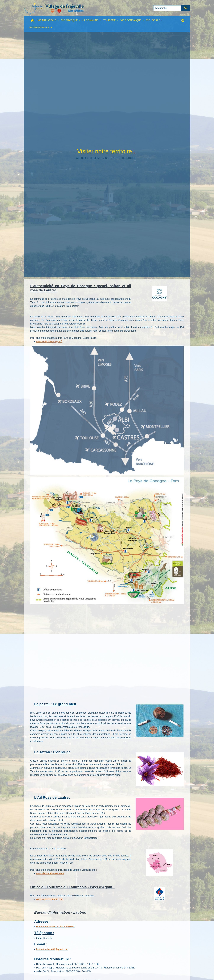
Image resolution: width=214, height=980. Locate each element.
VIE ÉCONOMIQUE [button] (131, 20)
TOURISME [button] (110, 20)
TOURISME (95, 158)
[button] (32, 21)
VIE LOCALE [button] (153, 20)
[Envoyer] (186, 8)
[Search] (167, 8)
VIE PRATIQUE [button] (70, 20)
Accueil (81, 158)
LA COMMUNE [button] (91, 20)
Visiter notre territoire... (120, 158)
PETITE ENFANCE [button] (40, 28)
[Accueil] (54, 8)
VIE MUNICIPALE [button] (47, 20)
